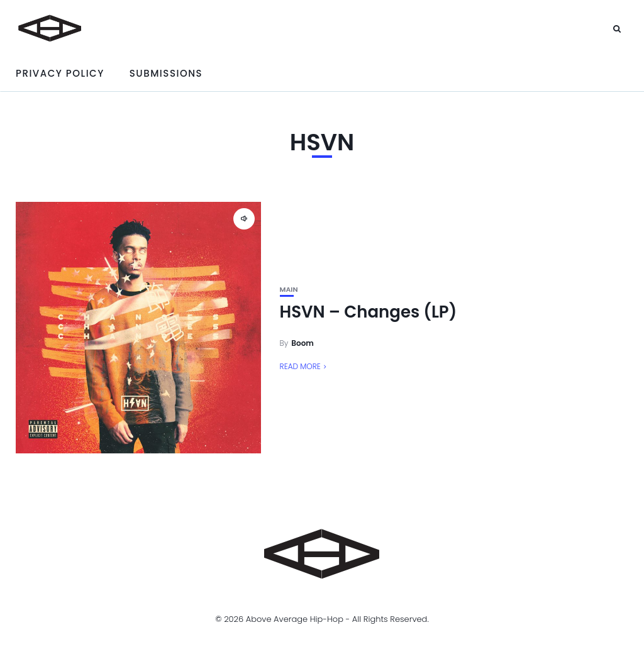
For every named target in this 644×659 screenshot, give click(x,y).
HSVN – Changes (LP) (369, 312)
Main (289, 290)
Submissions (166, 73)
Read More (300, 366)
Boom (303, 343)
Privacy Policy (60, 73)
